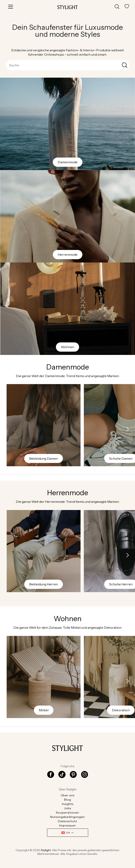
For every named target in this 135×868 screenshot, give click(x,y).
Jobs (67, 808)
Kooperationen (68, 813)
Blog (68, 800)
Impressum (67, 825)
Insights (68, 804)
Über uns (68, 795)
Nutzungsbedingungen (67, 817)
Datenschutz (67, 821)
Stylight (46, 850)
